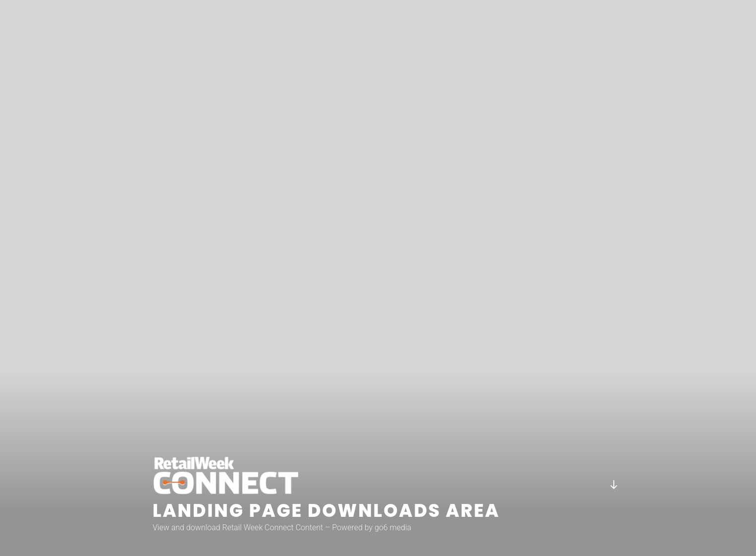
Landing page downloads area (326, 511)
